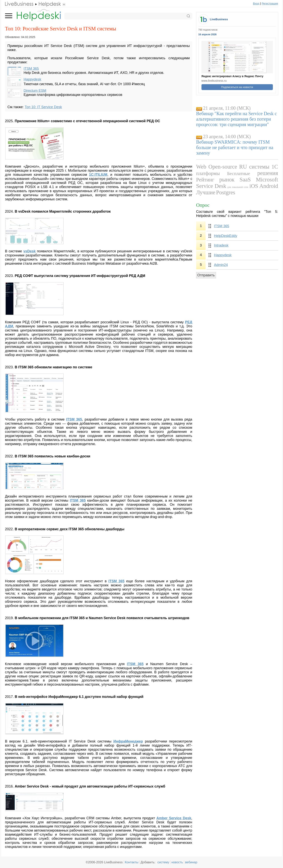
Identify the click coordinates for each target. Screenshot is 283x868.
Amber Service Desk (174, 818)
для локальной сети (238, 187)
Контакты (132, 862)
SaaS (245, 179)
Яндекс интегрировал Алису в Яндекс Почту (232, 76)
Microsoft (267, 179)
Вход (256, 4)
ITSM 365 (31, 69)
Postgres (226, 192)
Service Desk (211, 186)
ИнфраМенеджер (128, 741)
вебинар (191, 862)
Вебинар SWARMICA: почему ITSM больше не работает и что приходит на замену (235, 147)
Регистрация (270, 4)
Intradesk (221, 245)
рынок (227, 179)
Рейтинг (205, 180)
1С (275, 167)
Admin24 (221, 265)
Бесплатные (239, 173)
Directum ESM (35, 91)
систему (163, 862)
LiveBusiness (219, 19)
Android (269, 186)
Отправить (206, 275)
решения (268, 173)
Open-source (223, 167)
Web (201, 167)
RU (243, 167)
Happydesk (32, 79)
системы (259, 167)
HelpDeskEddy (226, 236)
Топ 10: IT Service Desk (43, 107)
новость (177, 862)
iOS (254, 186)
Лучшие (206, 192)
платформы (208, 173)
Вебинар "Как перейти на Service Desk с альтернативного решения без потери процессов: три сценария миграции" (237, 119)
